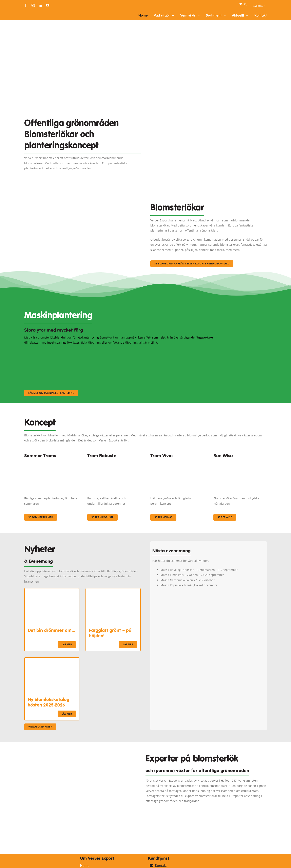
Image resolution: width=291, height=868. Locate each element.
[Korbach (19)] (177, 462)
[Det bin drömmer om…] (52, 591)
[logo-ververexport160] (32, 12)
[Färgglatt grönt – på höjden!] (113, 591)
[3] (82, 198)
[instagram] (33, 5)
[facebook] (26, 5)
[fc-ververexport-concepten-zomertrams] (51, 462)
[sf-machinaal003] (187, 350)
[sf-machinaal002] (120, 350)
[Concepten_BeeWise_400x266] (240, 462)
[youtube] (48, 5)
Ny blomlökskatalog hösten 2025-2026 (48, 702)
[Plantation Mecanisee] (209, 107)
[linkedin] (40, 5)
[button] (245, 4)
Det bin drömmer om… (52, 630)
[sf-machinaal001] (54, 350)
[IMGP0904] (114, 462)
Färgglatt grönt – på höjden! (110, 633)
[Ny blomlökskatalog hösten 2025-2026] (52, 660)
